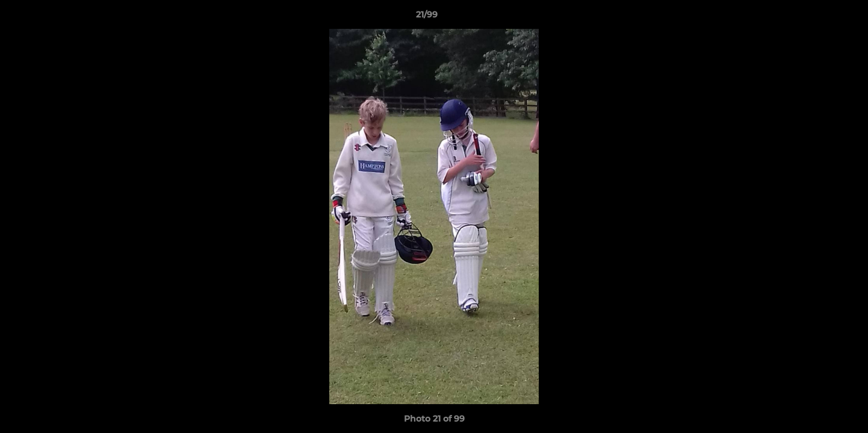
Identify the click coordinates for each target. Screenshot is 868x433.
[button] (817, 17)
